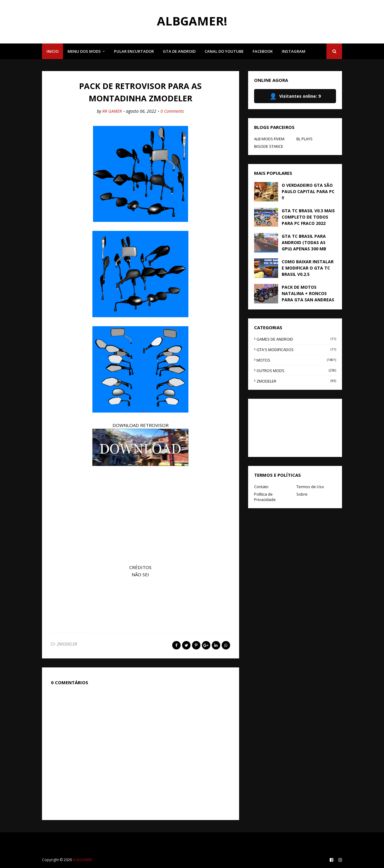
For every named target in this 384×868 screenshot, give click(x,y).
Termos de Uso (310, 487)
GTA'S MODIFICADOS (296, 350)
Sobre (302, 494)
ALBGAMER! (192, 21)
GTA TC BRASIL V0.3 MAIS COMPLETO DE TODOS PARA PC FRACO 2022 (308, 217)
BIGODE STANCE (269, 146)
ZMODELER (67, 644)
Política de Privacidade (265, 497)
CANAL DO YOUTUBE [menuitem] (224, 51)
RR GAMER (112, 111)
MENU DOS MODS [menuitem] (84, 51)
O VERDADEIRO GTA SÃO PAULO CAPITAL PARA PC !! (308, 191)
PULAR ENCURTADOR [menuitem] (134, 51)
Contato (261, 487)
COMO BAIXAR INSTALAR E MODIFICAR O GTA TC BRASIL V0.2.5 (308, 268)
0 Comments (172, 111)
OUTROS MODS (296, 371)
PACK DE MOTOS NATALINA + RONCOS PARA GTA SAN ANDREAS (308, 293)
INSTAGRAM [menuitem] (294, 51)
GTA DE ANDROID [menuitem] (179, 51)
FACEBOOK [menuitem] (263, 51)
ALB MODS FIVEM (269, 139)
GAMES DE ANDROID (296, 339)
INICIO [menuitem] (52, 51)
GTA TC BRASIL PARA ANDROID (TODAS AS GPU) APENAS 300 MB (304, 242)
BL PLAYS (304, 139)
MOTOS (296, 360)
